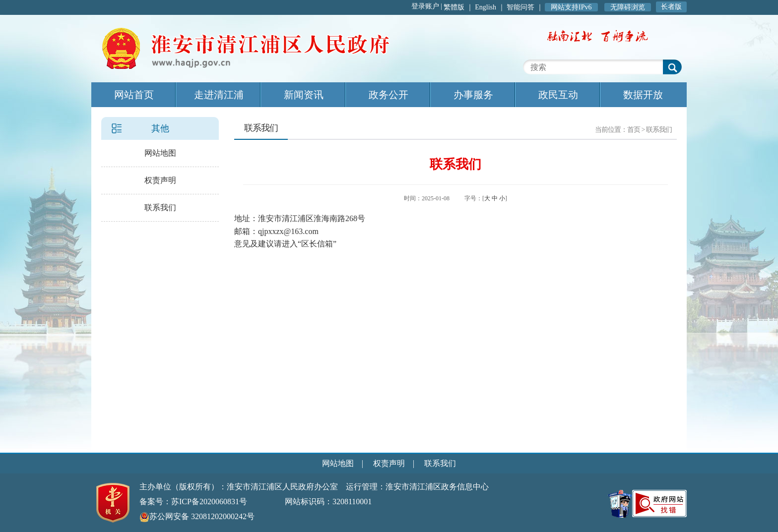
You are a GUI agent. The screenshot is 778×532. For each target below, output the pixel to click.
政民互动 (558, 95)
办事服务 (473, 95)
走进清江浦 (219, 95)
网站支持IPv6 (571, 7)
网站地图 (160, 153)
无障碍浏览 (628, 7)
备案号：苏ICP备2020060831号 (193, 502)
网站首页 (134, 95)
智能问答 (520, 7)
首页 (634, 130)
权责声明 (160, 180)
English (486, 7)
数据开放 (643, 95)
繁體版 (454, 7)
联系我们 (160, 207)
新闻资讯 (304, 95)
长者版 (671, 7)
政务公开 (389, 95)
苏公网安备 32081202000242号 (197, 516)
